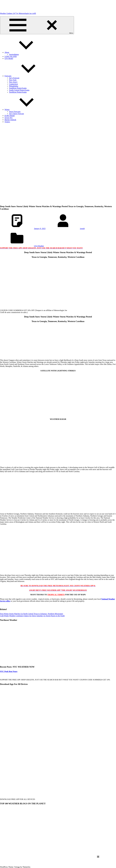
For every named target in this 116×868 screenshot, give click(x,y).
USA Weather (39, 246)
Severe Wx (8, 118)
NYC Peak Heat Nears (9, 671)
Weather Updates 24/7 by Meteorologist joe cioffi (18, 13)
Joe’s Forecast (14, 78)
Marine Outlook (10, 120)
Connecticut (13, 84)
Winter (24, 110)
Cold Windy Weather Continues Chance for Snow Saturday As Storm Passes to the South (32, 616)
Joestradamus (14, 54)
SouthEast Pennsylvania (18, 88)
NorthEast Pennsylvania (18, 92)
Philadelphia (14, 86)
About (24, 52)
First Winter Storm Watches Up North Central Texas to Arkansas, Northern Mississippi (31, 614)
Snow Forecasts (15, 112)
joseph (82, 229)
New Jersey (13, 82)
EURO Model (10, 116)
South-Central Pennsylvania (19, 90)
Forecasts (25, 76)
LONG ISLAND (11, 56)
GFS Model (9, 58)
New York (13, 80)
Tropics (7, 122)
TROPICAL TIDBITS (56, 595)
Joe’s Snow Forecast (16, 114)
